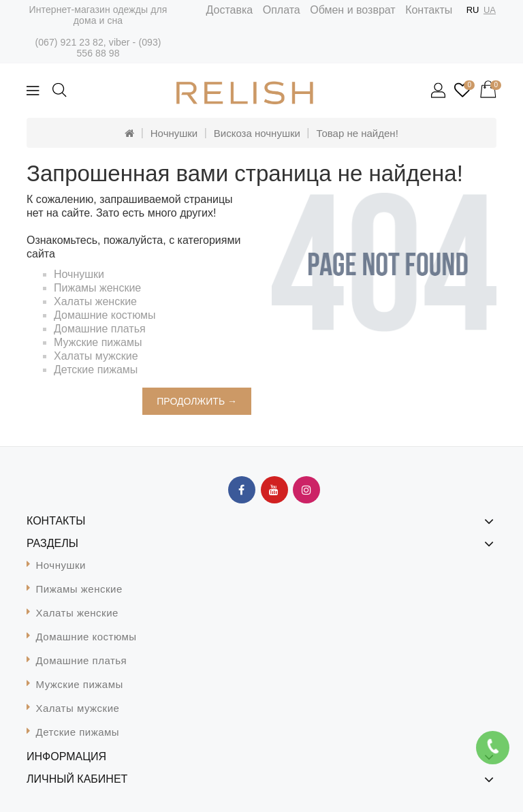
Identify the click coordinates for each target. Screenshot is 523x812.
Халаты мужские (96, 356)
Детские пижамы (96, 370)
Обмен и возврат (352, 10)
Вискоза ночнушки (257, 133)
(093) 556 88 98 (118, 48)
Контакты (429, 10)
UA (490, 10)
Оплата (282, 10)
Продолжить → (197, 401)
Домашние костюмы (105, 315)
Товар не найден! (357, 133)
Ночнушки (174, 133)
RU (473, 10)
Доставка (230, 10)
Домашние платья (100, 329)
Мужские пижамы (98, 342)
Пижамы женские (97, 288)
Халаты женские (95, 301)
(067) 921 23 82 (69, 42)
